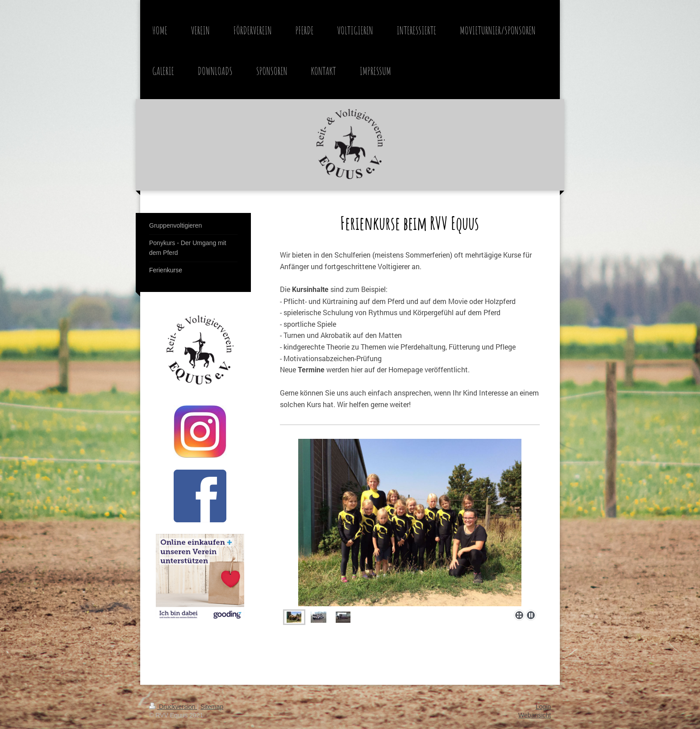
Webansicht (535, 715)
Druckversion (173, 707)
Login (543, 707)
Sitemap (212, 707)
